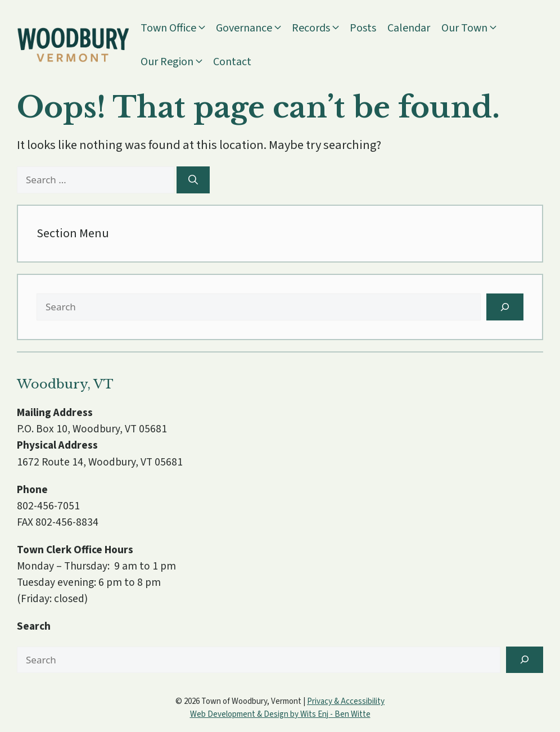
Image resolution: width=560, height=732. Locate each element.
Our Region (177, 62)
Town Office (178, 28)
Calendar (409, 28)
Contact (232, 62)
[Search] (193, 180)
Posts (363, 28)
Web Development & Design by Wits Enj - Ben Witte (280, 714)
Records (321, 28)
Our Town (474, 28)
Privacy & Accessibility (346, 701)
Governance (254, 28)
